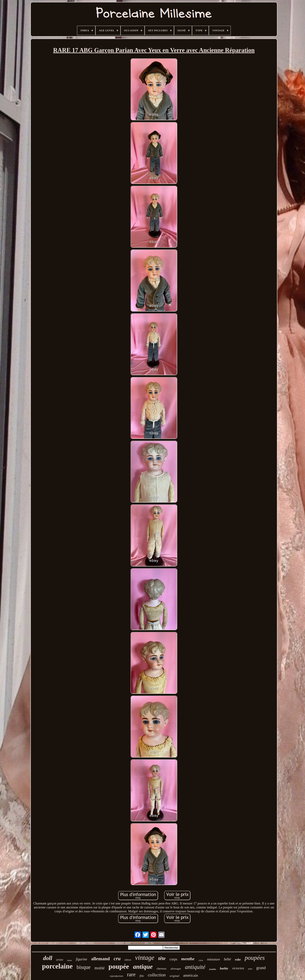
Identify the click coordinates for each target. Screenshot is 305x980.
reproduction (116, 976)
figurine (81, 959)
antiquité (195, 967)
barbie (224, 968)
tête (162, 958)
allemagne (176, 969)
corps (173, 959)
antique (143, 967)
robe (238, 960)
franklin (213, 969)
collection (157, 975)
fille (142, 976)
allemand (100, 959)
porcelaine (57, 966)
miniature (213, 959)
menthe (188, 959)
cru (117, 959)
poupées (255, 958)
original (174, 976)
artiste (60, 960)
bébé (228, 959)
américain (191, 975)
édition (128, 960)
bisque (84, 967)
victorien (238, 968)
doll (48, 958)
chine (201, 960)
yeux (250, 969)
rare (131, 974)
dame (70, 960)
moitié (99, 968)
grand (261, 968)
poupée (119, 966)
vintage (145, 958)
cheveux (162, 969)
